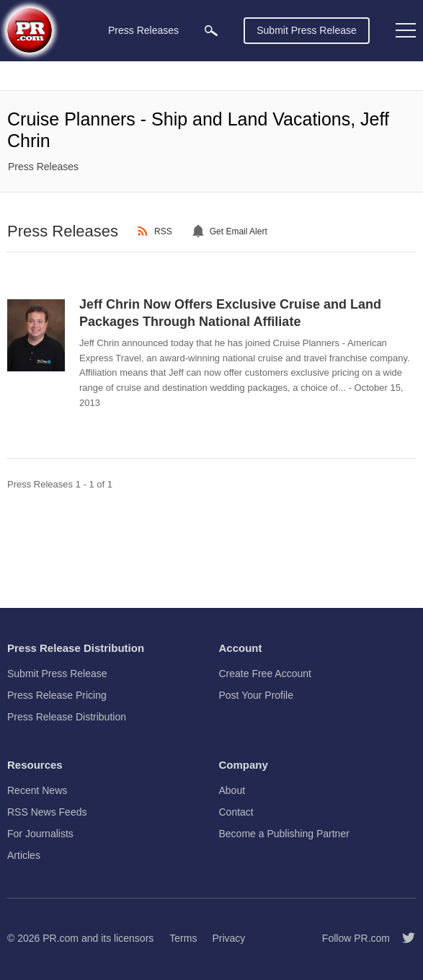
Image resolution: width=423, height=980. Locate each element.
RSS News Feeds (47, 812)
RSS (163, 231)
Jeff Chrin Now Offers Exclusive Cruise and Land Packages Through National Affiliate (230, 313)
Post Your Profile (257, 695)
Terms (183, 938)
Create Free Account (265, 674)
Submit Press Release (307, 30)
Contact (236, 812)
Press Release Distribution (67, 717)
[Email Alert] (200, 231)
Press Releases (43, 167)
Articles (24, 855)
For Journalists (40, 834)
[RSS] (145, 231)
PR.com (61, 938)
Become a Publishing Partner (284, 834)
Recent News (37, 790)
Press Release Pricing (57, 695)
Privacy (228, 938)
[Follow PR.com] (403, 938)
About (232, 790)
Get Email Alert (239, 231)
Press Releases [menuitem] (143, 30)
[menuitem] (211, 31)
